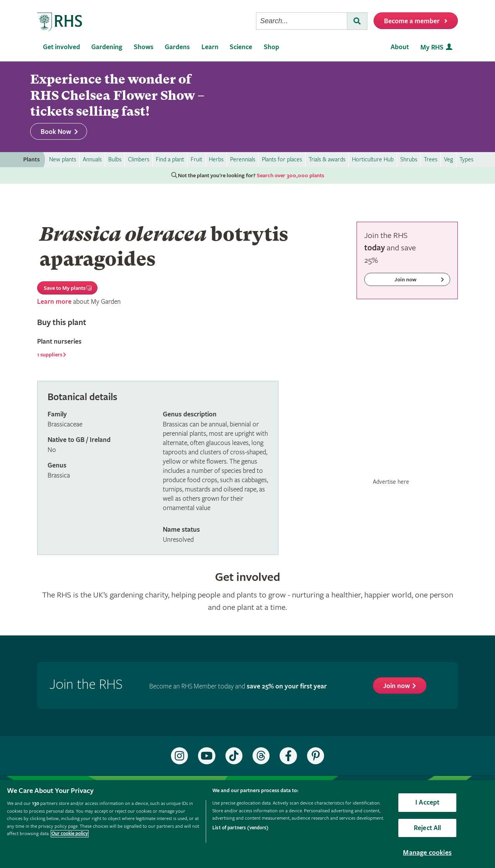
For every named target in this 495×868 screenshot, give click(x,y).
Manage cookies (427, 853)
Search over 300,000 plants (290, 176)
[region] (247, 824)
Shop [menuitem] (271, 47)
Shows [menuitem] (144, 47)
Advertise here (391, 482)
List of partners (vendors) (240, 828)
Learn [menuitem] (210, 47)
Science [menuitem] (241, 47)
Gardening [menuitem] (107, 47)
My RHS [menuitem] (432, 47)
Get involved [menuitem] (61, 47)
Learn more (54, 302)
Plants (32, 160)
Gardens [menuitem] (177, 47)
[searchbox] (302, 21)
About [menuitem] (400, 47)
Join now (397, 686)
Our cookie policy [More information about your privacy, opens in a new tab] (70, 834)
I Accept (427, 802)
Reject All (428, 828)
